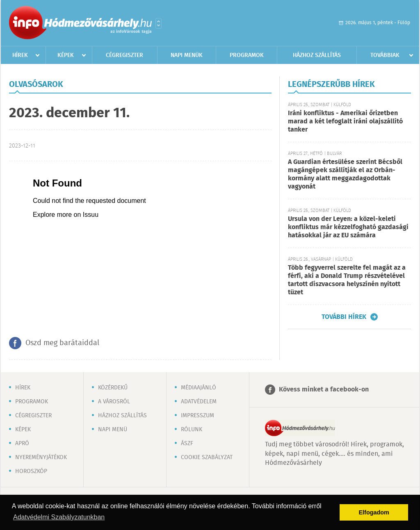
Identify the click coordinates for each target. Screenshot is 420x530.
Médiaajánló (199, 388)
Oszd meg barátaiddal (62, 343)
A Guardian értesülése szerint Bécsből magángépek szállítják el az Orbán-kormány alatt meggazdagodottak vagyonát (345, 174)
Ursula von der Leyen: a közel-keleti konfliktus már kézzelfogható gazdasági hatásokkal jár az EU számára (348, 227)
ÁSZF (187, 444)
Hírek (20, 55)
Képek (66, 55)
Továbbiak (385, 55)
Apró (22, 444)
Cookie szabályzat (207, 457)
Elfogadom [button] (374, 512)
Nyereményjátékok (41, 457)
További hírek (344, 317)
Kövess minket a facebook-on (324, 390)
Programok (247, 55)
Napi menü (113, 430)
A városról (114, 402)
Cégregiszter (124, 55)
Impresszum (197, 416)
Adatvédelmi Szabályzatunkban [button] (59, 517)
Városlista (159, 23)
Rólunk (192, 430)
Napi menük (187, 55)
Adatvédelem (199, 402)
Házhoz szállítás (317, 55)
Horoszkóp (31, 471)
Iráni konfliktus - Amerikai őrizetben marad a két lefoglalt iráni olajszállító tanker (345, 122)
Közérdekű (113, 388)
